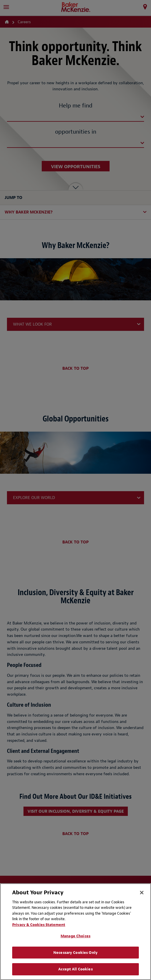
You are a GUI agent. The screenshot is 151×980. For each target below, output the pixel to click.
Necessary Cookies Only (75, 953)
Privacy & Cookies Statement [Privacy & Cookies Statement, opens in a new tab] (39, 925)
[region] (75, 932)
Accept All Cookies (75, 969)
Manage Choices (75, 936)
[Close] (142, 893)
